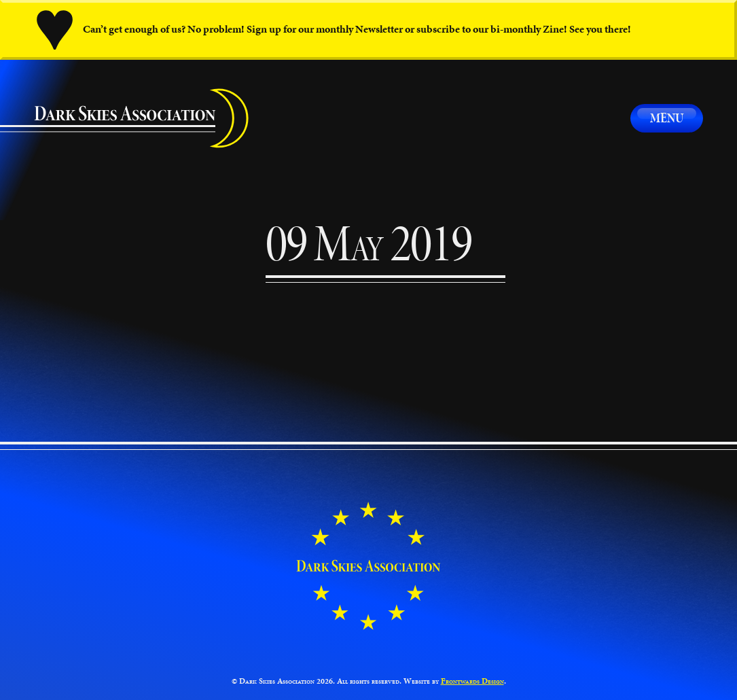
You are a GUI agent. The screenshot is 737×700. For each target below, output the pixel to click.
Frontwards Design (472, 681)
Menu (667, 118)
